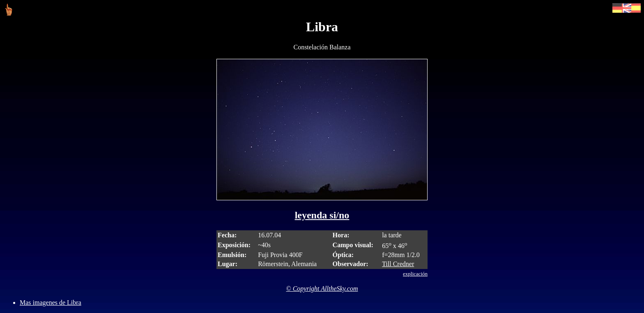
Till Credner (398, 264)
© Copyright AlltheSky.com (322, 289)
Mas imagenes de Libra (51, 303)
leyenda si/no (322, 215)
